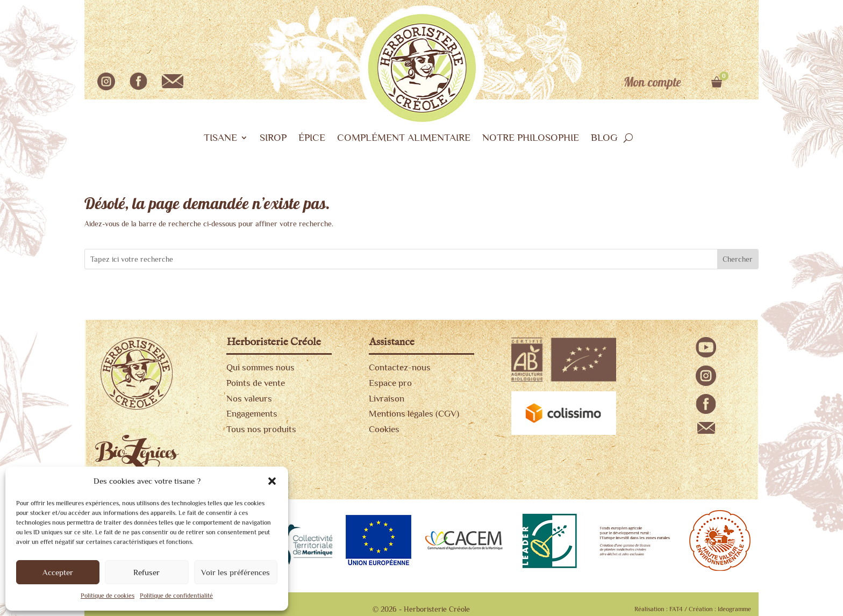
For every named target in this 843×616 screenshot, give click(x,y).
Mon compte (652, 83)
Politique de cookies (108, 596)
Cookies (384, 429)
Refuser (147, 572)
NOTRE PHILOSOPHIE (531, 138)
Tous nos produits (261, 429)
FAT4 (676, 609)
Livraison (387, 399)
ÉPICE (312, 138)
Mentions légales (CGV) (414, 414)
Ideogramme (734, 609)
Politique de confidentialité (176, 596)
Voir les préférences (235, 572)
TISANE (220, 138)
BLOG (604, 138)
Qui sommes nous (260, 367)
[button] (272, 481)
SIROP (273, 138)
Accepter (58, 572)
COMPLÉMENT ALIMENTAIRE (404, 138)
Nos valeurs (249, 399)
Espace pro (390, 383)
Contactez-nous (400, 367)
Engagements (252, 414)
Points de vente (256, 383)
